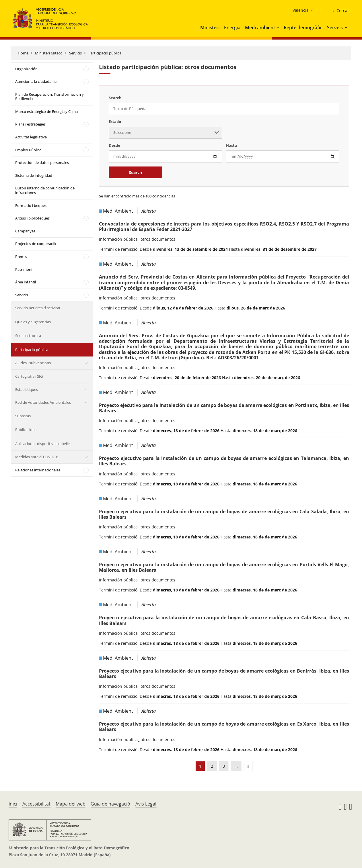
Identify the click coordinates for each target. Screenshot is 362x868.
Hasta (231, 145)
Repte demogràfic (303, 28)
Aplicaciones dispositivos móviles (43, 444)
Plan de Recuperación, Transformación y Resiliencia (49, 97)
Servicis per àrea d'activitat (38, 308)
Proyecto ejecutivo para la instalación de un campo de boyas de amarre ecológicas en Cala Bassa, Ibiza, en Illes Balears (224, 620)
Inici (13, 804)
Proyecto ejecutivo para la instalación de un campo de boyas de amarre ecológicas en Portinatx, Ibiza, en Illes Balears (224, 408)
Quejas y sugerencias (33, 322)
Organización (26, 69)
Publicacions (26, 430)
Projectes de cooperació (36, 244)
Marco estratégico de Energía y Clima (46, 111)
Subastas (23, 416)
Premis (21, 256)
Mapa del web (71, 804)
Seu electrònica (28, 336)
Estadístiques (27, 389)
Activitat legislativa (31, 137)
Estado (115, 122)
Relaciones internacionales (38, 470)
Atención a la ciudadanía (36, 81)
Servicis (75, 53)
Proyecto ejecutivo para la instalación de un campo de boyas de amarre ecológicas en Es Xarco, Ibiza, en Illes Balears (224, 727)
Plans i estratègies (30, 124)
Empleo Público (28, 150)
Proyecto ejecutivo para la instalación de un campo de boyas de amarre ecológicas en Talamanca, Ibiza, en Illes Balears (224, 461)
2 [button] (212, 766)
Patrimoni (24, 269)
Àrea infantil (26, 282)
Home (23, 53)
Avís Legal (146, 804)
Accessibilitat (36, 804)
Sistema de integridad (34, 175)
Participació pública (105, 53)
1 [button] (200, 766)
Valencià (301, 10)
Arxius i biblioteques (32, 218)
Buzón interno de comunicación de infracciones (45, 190)
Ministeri (210, 28)
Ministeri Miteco (49, 53)
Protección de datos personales (42, 162)
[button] (279, 28)
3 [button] (224, 766)
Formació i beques (31, 205)
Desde (114, 145)
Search (135, 172)
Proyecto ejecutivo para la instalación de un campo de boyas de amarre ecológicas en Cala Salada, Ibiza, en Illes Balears (224, 514)
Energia (232, 28)
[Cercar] (339, 11)
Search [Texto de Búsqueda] (115, 98)
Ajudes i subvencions (33, 363)
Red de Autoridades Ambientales (43, 402)
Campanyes (25, 231)
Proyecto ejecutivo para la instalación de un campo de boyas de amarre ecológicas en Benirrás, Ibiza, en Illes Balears (224, 674)
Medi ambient (260, 28)
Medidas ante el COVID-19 (37, 457)
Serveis (335, 28)
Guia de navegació (110, 804)
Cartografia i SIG (29, 376)
